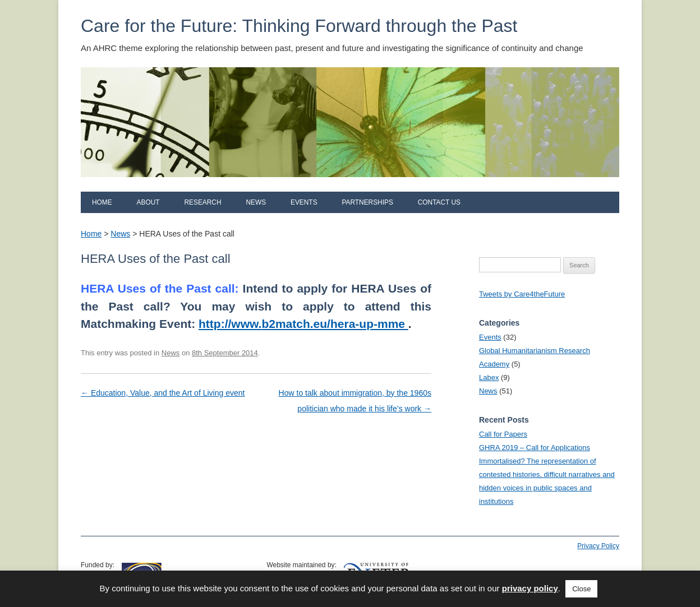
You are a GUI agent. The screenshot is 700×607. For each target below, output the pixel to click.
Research (202, 202)
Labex (489, 377)
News (256, 202)
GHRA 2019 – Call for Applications (535, 448)
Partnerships (367, 202)
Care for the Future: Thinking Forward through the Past (299, 26)
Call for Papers (503, 434)
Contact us (439, 202)
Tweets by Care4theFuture (522, 294)
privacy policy (530, 588)
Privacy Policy (598, 546)
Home (102, 202)
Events (304, 202)
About (148, 202)
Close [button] (581, 589)
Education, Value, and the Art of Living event (163, 393)
